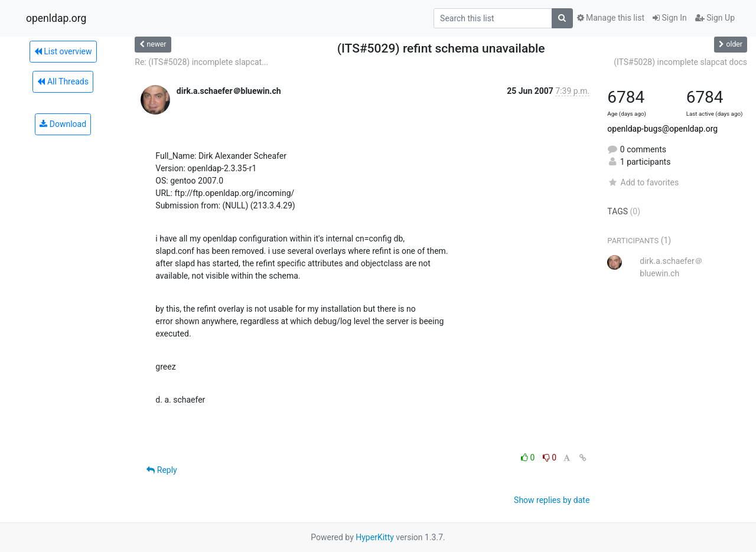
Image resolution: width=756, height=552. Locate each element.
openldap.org (56, 18)
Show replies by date (552, 500)
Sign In (670, 18)
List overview (63, 51)
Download (63, 124)
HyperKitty (375, 537)
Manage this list (611, 18)
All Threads (63, 81)
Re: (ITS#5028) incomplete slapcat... (201, 62)
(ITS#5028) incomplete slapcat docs (680, 62)
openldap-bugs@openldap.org (662, 129)
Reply (162, 470)
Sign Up (715, 18)
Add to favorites (643, 182)
